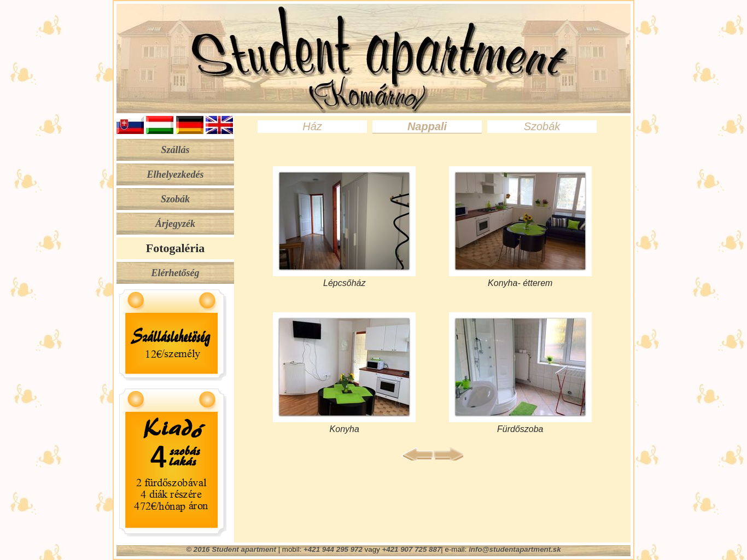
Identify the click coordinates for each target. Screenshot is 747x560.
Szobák (175, 199)
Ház (312, 126)
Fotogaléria (176, 248)
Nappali (427, 126)
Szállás (175, 150)
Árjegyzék (175, 224)
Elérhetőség (176, 273)
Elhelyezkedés (176, 174)
